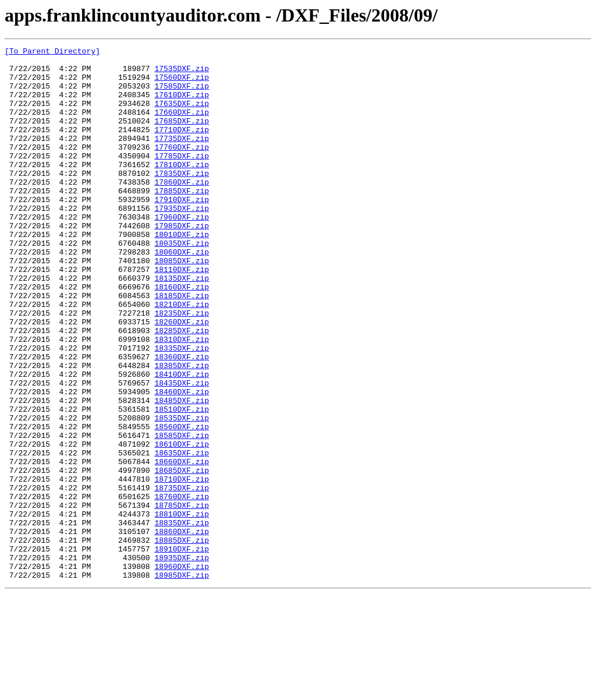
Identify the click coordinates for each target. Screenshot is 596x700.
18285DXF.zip (182, 388)
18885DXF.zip (182, 639)
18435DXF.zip (182, 451)
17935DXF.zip (182, 241)
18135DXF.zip (182, 325)
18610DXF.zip (182, 524)
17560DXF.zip (182, 84)
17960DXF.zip (182, 252)
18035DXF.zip (182, 283)
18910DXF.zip (182, 650)
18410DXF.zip (182, 440)
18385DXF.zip (182, 430)
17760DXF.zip (182, 168)
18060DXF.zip (182, 294)
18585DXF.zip (182, 514)
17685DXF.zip (182, 136)
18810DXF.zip (182, 608)
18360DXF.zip (182, 419)
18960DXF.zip (182, 671)
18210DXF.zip (182, 356)
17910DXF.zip (182, 231)
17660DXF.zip (182, 126)
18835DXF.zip (182, 618)
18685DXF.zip (182, 556)
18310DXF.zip (182, 398)
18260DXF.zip (182, 377)
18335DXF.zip (182, 409)
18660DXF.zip (182, 545)
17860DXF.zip (182, 210)
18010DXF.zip (182, 273)
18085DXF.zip (182, 304)
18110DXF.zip (182, 314)
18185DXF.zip (182, 346)
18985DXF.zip (182, 681)
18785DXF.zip (182, 598)
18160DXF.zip (182, 335)
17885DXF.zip (182, 220)
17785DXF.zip (182, 178)
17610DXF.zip (182, 105)
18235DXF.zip (182, 367)
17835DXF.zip (182, 199)
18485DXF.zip (182, 472)
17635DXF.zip (182, 115)
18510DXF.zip (182, 482)
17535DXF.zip (182, 73)
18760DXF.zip (182, 587)
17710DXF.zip (182, 147)
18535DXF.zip (182, 493)
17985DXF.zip (182, 262)
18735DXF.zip (182, 577)
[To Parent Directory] (52, 52)
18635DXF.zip (182, 535)
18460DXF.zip (182, 461)
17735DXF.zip (182, 157)
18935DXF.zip (182, 660)
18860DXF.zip (182, 629)
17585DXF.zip (182, 94)
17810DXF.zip (182, 189)
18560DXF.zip (182, 503)
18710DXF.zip (182, 566)
